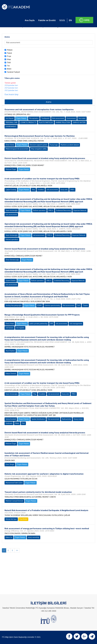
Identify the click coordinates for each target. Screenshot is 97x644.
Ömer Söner (10, 145)
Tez (8, 66)
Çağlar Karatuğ (11, 190)
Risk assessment (58, 118)
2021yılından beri (11, 90)
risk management (76, 324)
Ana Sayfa (30, 20)
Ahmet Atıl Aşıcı (11, 519)
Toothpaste (45, 118)
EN (70, 20)
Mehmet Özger (11, 169)
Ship (33, 190)
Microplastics (34, 118)
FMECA (51, 210)
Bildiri (9, 69)
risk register (20, 328)
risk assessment (52, 190)
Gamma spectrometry (52, 305)
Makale (10, 50)
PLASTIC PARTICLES (46, 122)
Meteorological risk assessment (17, 149)
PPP (52, 324)
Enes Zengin (10, 464)
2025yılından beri (11, 88)
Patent (9, 53)
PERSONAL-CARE (12, 122)
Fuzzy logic (54, 145)
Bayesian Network (80, 210)
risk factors (10, 328)
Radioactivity (66, 419)
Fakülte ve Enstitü (47, 20)
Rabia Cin (9, 537)
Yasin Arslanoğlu (12, 210)
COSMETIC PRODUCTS (28, 122)
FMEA (72, 190)
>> (17, 550)
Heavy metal (78, 419)
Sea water (82, 118)
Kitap (9, 59)
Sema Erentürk (11, 419)
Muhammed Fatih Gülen (14, 483)
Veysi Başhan (10, 351)
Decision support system (39, 145)
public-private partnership (39, 324)
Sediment (9, 423)
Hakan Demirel (11, 374)
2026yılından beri (11, 85)
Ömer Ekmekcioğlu (12, 260)
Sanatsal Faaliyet (13, 72)
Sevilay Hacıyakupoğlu (14, 305)
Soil (79, 305)
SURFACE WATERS (79, 122)
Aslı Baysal (10, 118)
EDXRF (40, 305)
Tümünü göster (10, 83)
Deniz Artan (10, 324)
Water (17, 423)
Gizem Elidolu (11, 281)
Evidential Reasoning (63, 210)
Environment (71, 118)
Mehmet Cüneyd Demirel (14, 501)
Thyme (85, 305)
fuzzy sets (64, 190)
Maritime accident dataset (70, 145)
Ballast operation (39, 210)
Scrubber (41, 190)
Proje (9, 56)
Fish (23, 423)
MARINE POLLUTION (63, 122)
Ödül (9, 62)
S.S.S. (62, 20)
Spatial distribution (38, 419)
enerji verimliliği (34, 537)
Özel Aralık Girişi (11, 94)
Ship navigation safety (39, 149)
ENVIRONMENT (11, 126)
